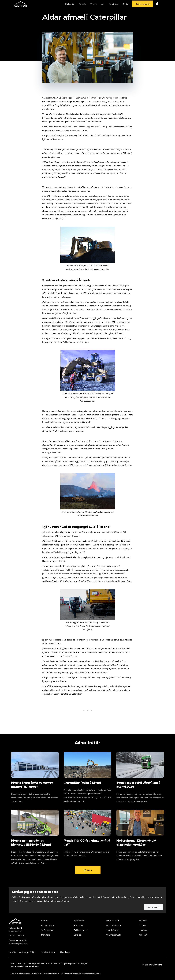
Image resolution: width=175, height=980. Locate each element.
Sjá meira (87, 870)
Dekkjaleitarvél (81, 930)
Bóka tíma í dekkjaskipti (142, 4)
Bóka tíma (78, 925)
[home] (20, 4)
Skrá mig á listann (154, 907)
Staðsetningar (47, 930)
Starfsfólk (45, 935)
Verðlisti (77, 935)
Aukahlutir (144, 935)
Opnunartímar (48, 925)
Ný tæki (142, 925)
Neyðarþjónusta (113, 925)
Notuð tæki (144, 930)
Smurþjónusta (113, 930)
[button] (70, 4)
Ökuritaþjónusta (114, 935)
